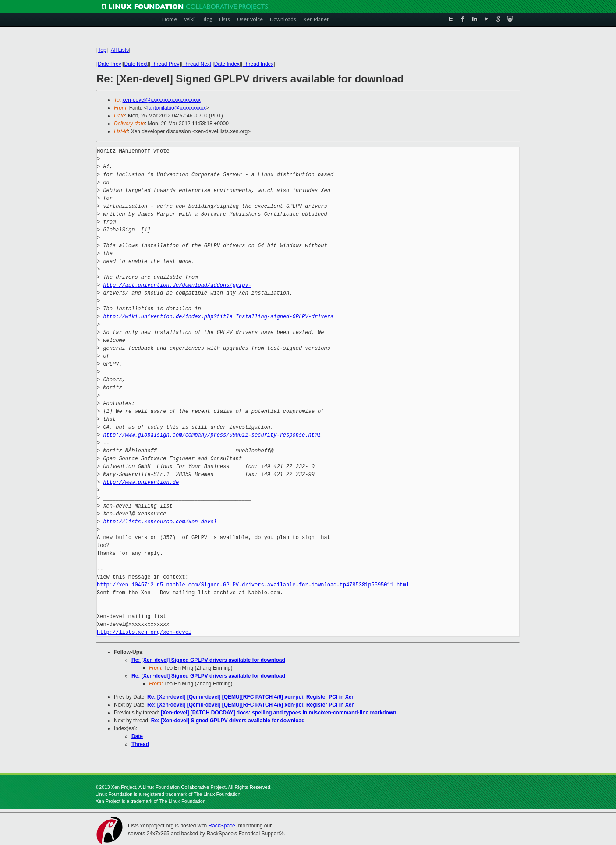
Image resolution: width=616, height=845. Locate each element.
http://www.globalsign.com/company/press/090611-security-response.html (212, 435)
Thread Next (197, 64)
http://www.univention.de (141, 482)
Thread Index (258, 64)
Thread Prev (165, 64)
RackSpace (221, 826)
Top (102, 50)
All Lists (120, 50)
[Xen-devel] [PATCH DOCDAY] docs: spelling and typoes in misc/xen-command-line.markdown (279, 713)
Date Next (136, 64)
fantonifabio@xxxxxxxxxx (177, 108)
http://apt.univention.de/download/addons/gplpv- (177, 285)
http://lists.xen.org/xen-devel (144, 632)
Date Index (227, 64)
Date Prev (109, 64)
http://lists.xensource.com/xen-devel (160, 522)
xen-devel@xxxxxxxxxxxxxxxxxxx (162, 100)
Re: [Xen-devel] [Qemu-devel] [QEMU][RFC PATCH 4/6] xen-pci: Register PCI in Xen (251, 697)
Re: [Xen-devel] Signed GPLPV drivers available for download (208, 660)
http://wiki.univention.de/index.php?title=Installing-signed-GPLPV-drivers (218, 317)
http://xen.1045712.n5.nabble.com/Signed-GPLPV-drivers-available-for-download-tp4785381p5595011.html (253, 585)
